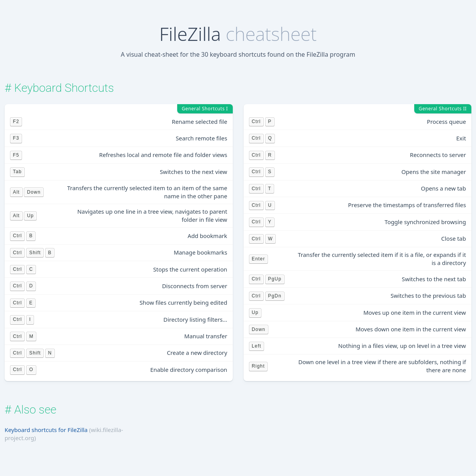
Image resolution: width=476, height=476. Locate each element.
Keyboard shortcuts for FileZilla (46, 430)
